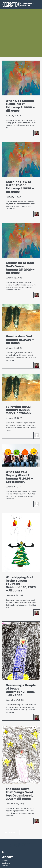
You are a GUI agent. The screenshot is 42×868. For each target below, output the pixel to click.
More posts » (11, 832)
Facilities (5, 866)
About (7, 857)
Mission (5, 860)
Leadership (6, 863)
